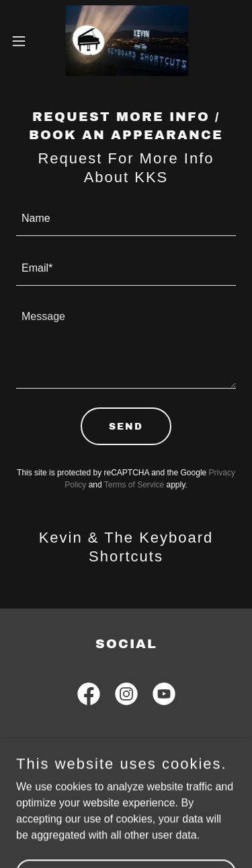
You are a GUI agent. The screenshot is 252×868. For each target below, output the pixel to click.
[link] (126, 41)
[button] (24, 41)
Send (126, 427)
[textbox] (126, 219)
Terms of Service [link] (134, 485)
